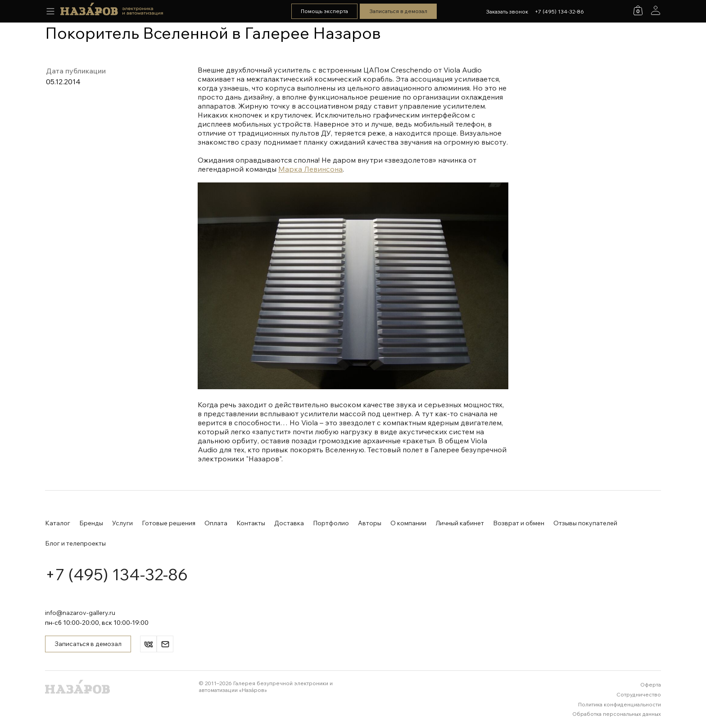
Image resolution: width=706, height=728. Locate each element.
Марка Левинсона (310, 169)
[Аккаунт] (656, 10)
